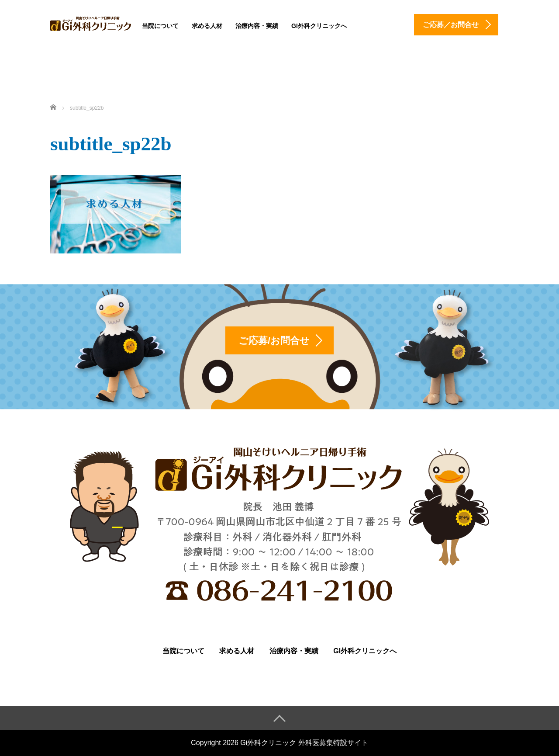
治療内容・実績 (257, 26)
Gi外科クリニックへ (319, 26)
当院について (160, 26)
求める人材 (207, 26)
